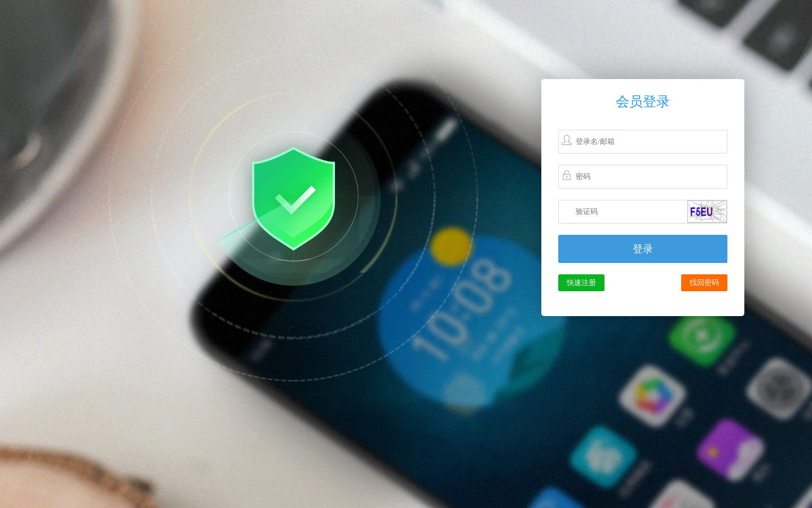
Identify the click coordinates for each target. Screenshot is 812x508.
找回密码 (704, 283)
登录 (643, 249)
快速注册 (581, 283)
